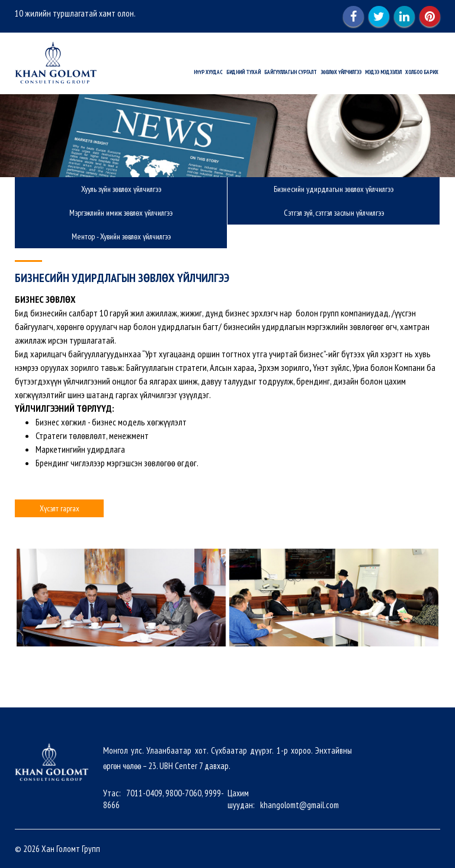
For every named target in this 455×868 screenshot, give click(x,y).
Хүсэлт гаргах (60, 508)
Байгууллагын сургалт (291, 72)
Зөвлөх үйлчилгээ (341, 72)
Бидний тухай (243, 72)
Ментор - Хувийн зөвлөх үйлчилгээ (121, 236)
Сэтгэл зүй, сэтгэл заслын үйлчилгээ (334, 213)
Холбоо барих (422, 72)
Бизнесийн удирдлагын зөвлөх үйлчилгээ (334, 189)
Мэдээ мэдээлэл (383, 72)
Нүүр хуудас (208, 72)
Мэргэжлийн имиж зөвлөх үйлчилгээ (121, 213)
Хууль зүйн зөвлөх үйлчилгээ (121, 189)
